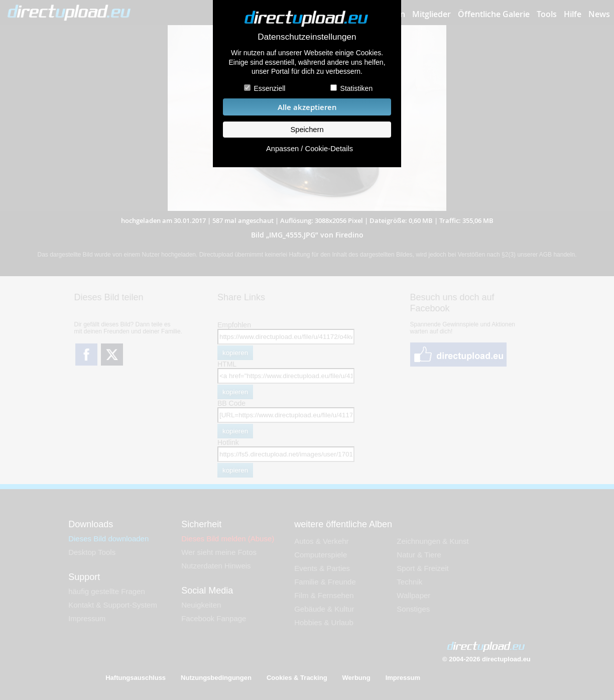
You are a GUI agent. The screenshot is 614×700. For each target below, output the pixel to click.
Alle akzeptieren (307, 107)
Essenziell (269, 88)
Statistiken (357, 88)
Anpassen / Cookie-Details (310, 149)
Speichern (307, 130)
